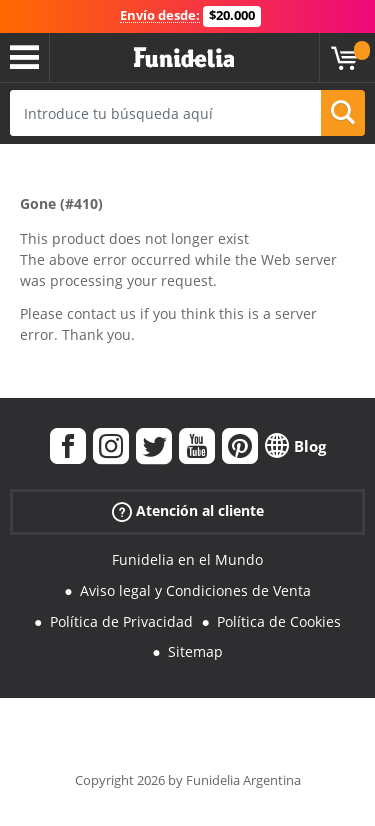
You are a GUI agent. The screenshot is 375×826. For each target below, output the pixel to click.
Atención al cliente (188, 511)
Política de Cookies (279, 621)
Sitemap (195, 651)
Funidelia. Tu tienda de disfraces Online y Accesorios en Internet (184, 58)
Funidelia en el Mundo (187, 559)
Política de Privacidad (121, 621)
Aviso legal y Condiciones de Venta (195, 590)
